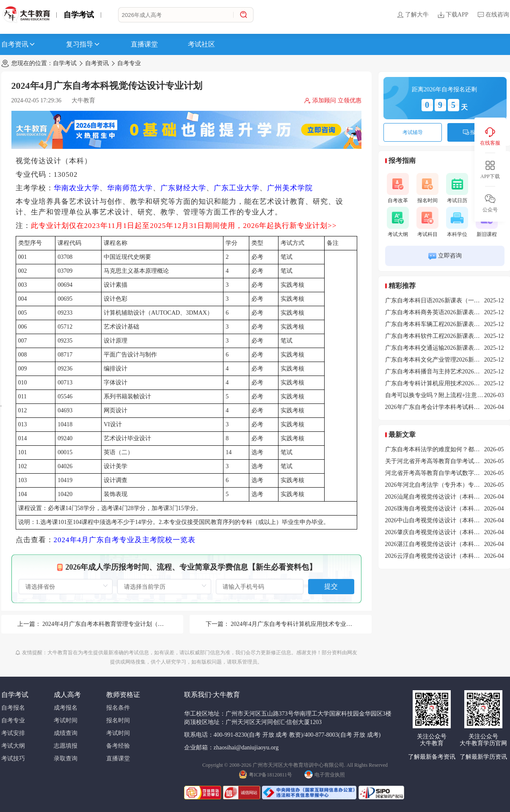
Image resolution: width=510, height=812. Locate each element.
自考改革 (398, 188)
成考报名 (66, 708)
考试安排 (13, 733)
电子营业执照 (325, 774)
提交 (331, 586)
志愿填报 (66, 746)
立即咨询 (445, 256)
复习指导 (83, 44)
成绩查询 (66, 733)
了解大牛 (413, 15)
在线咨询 (493, 15)
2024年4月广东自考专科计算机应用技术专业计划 (294, 624)
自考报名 (13, 708)
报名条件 (118, 708)
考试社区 (201, 44)
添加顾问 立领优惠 (333, 101)
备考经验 (118, 746)
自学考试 (79, 15)
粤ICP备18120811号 (265, 774)
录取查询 (66, 759)
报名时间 (427, 188)
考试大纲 (398, 222)
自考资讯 (19, 44)
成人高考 (67, 695)
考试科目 (427, 222)
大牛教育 (83, 100)
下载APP (453, 15)
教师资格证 (123, 695)
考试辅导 (413, 132)
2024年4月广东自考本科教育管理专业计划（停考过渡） (115, 624)
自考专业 (129, 63)
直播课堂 (144, 44)
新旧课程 (487, 222)
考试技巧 (13, 759)
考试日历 (457, 188)
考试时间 (66, 720)
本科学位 (457, 222)
